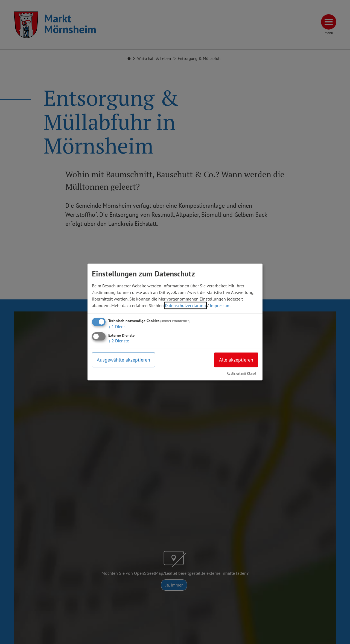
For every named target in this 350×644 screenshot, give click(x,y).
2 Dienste (119, 341)
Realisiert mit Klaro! (241, 373)
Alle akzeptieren (236, 360)
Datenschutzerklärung (185, 305)
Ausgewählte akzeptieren (123, 360)
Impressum (220, 305)
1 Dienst (118, 327)
